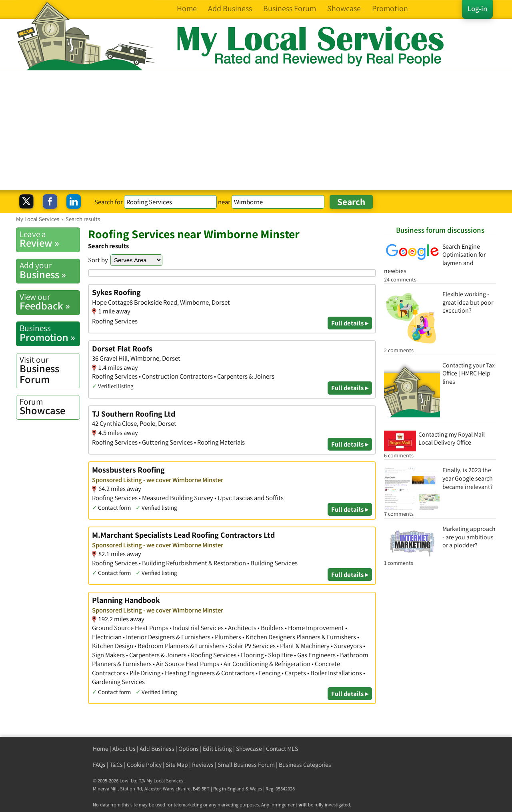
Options (189, 749)
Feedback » (50, 302)
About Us (124, 749)
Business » (50, 270)
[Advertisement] (256, 130)
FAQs (99, 765)
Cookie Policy (144, 765)
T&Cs (116, 765)
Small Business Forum (246, 765)
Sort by (98, 260)
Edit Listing (217, 749)
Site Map (177, 765)
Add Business (157, 749)
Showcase (50, 407)
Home (101, 749)
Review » (50, 239)
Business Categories (305, 765)
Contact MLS (282, 749)
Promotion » (50, 333)
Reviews (203, 765)
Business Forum (50, 370)
